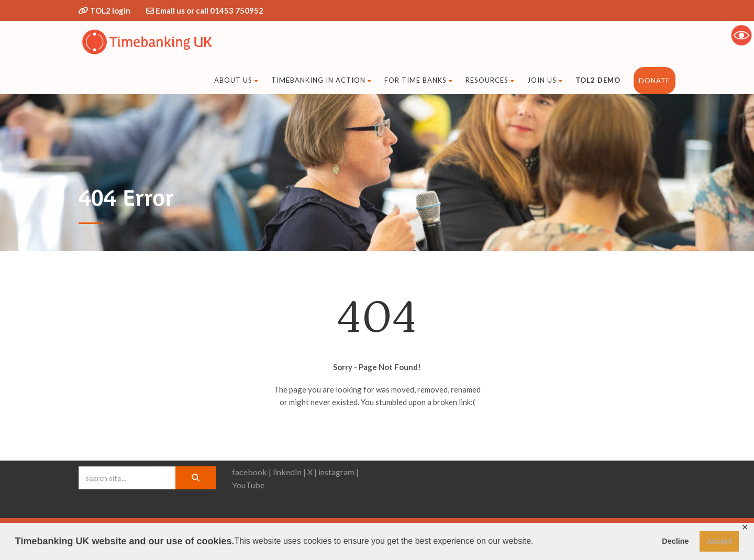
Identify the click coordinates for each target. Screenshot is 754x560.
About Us (236, 80)
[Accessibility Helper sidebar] (741, 35)
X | (312, 472)
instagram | (339, 472)
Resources (490, 80)
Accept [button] (719, 541)
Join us (545, 80)
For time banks (418, 80)
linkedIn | (289, 472)
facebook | (252, 472)
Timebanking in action (321, 80)
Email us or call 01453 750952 (209, 10)
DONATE (655, 81)
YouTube (248, 485)
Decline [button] (675, 541)
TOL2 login (110, 10)
